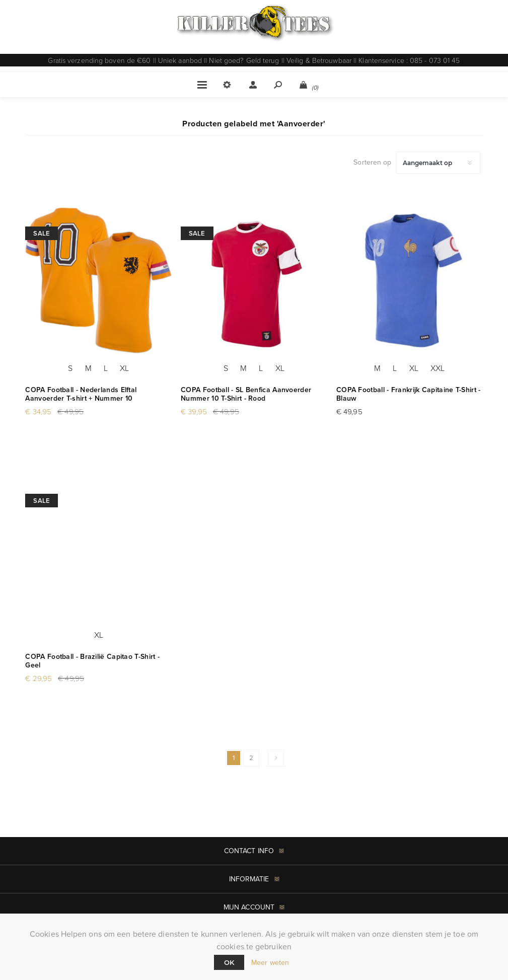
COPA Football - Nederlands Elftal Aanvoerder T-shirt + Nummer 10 (81, 394)
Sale (41, 233)
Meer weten (270, 963)
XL (124, 368)
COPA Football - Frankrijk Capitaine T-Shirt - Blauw (409, 394)
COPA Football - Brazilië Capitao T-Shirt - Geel (92, 661)
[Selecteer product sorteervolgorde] (438, 163)
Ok (229, 962)
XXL (438, 368)
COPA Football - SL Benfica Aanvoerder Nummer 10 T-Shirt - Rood (246, 394)
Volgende (276, 758)
